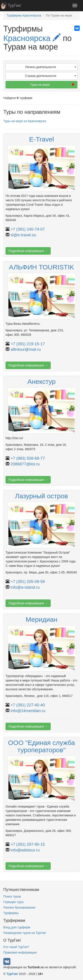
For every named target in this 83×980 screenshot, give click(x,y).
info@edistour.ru (25, 850)
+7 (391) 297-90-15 (28, 844)
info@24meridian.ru (28, 711)
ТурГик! (14, 6)
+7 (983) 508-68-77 (28, 458)
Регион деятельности (51, 67)
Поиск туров (12, 896)
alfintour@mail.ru (26, 349)
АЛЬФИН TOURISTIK (42, 267)
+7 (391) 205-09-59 (28, 582)
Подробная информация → (28, 251)
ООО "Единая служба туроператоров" (41, 746)
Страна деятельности (51, 76)
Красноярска (32, 38)
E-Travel (41, 139)
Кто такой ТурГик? (16, 947)
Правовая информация (20, 952)
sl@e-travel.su (23, 235)
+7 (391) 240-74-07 (28, 229)
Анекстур (41, 382)
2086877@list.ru (25, 464)
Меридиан (41, 619)
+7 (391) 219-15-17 (28, 344)
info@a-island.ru (25, 587)
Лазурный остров (41, 496)
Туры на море (52, 85)
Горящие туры (14, 902)
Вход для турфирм (17, 927)
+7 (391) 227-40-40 (28, 705)
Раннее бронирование (19, 907)
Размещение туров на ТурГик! (25, 933)
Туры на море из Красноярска (25, 121)
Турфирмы (11, 913)
